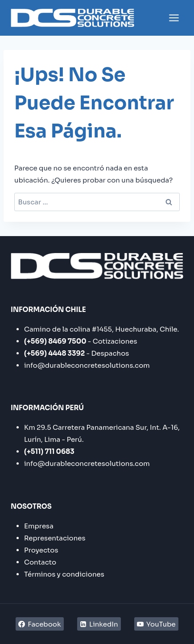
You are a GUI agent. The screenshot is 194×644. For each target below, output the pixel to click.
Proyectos (41, 550)
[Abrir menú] (174, 18)
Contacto (40, 562)
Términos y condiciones (64, 574)
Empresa (39, 526)
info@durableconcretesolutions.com (87, 365)
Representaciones (55, 538)
